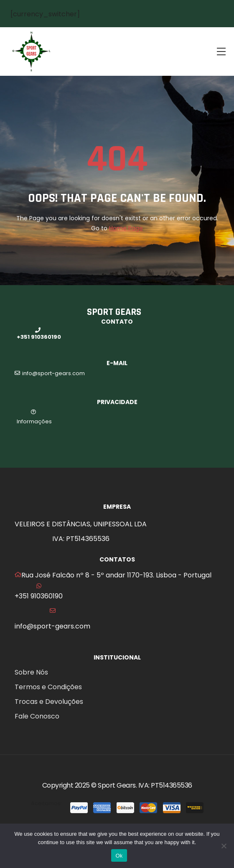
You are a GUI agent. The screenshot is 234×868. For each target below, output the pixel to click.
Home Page (126, 228)
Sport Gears (117, 785)
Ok (119, 856)
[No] (224, 846)
